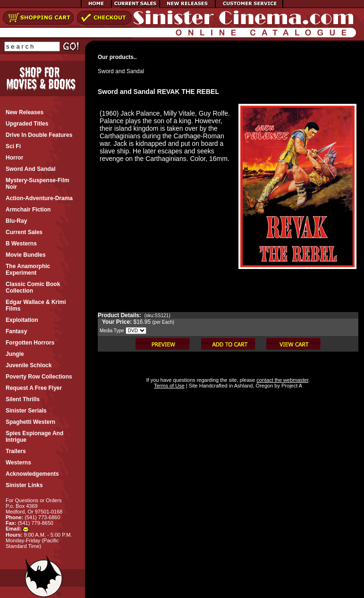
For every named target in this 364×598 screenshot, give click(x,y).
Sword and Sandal (121, 71)
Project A (291, 386)
